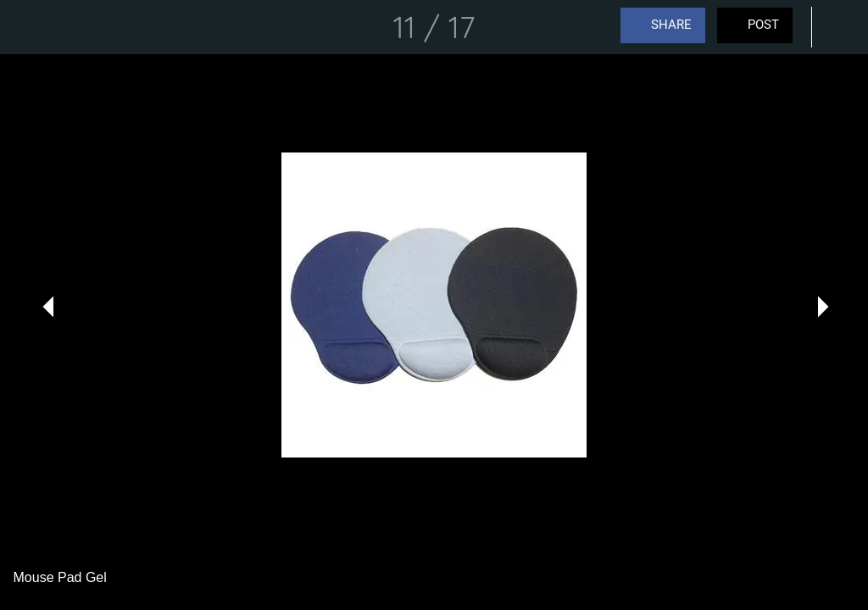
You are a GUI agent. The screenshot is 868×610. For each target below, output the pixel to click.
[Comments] (841, 27)
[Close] (27, 27)
